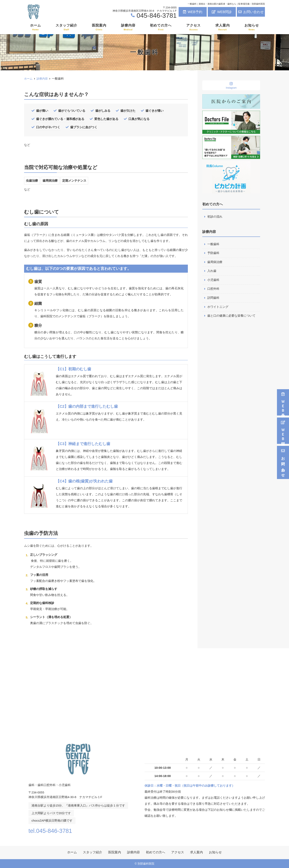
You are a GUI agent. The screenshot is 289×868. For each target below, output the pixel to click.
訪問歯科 (213, 298)
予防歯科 (213, 253)
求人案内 (223, 27)
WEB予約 (193, 12)
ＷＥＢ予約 (283, 402)
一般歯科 (213, 244)
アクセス (193, 27)
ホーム (36, 27)
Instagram (231, 85)
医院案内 (99, 27)
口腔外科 (213, 289)
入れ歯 (212, 271)
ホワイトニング (218, 308)
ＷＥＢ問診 (283, 431)
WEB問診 (222, 12)
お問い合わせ (251, 12)
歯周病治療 (215, 262)
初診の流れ (215, 217)
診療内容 (128, 27)
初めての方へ (161, 27)
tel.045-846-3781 (54, 830)
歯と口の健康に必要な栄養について (231, 317)
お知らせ (252, 27)
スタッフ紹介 (66, 27)
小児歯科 (213, 280)
